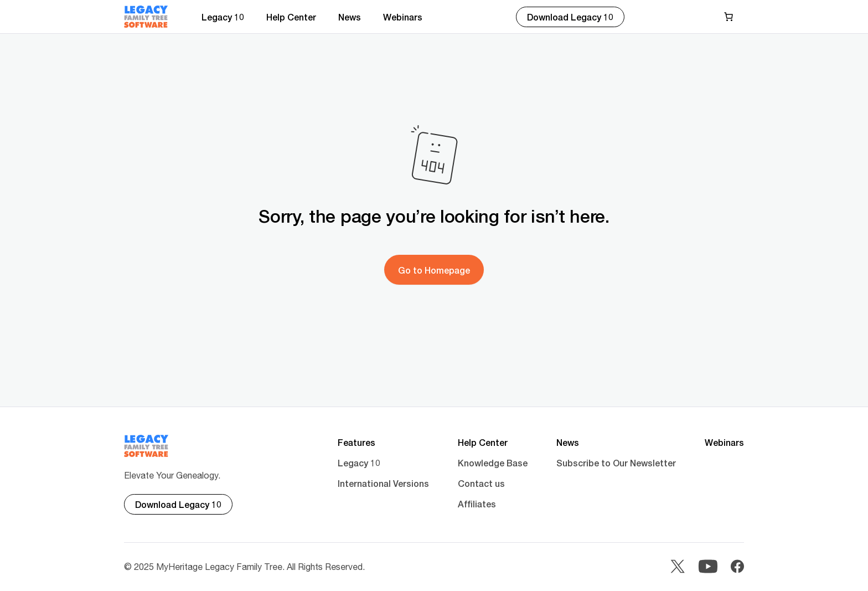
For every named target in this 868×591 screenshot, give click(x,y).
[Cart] (731, 17)
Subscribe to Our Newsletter (616, 463)
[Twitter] (678, 567)
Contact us (481, 483)
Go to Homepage (434, 270)
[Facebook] (737, 567)
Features (356, 442)
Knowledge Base (493, 463)
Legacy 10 (223, 17)
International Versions (383, 483)
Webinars (403, 17)
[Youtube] (708, 567)
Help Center (291, 17)
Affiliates (477, 504)
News (350, 17)
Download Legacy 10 (570, 17)
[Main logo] (146, 17)
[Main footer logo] (146, 446)
